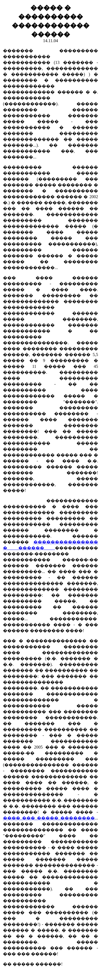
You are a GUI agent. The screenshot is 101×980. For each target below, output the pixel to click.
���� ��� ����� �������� (49, 818)
